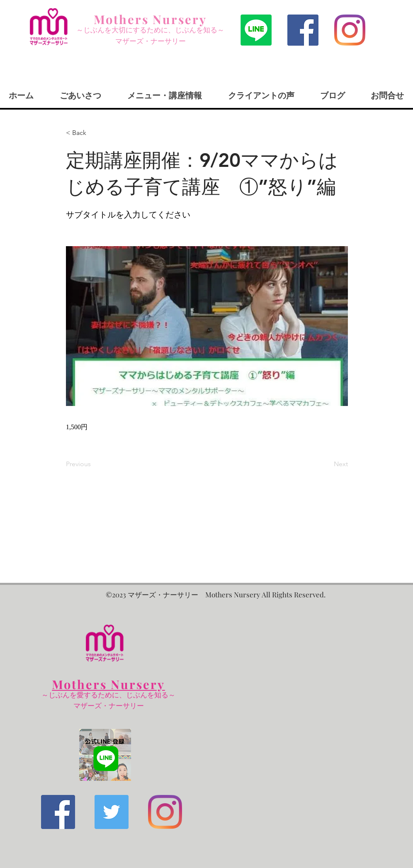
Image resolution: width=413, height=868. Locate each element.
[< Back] (93, 133)
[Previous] (93, 464)
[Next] (327, 464)
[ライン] (256, 30)
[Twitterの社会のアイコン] (112, 812)
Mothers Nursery (150, 19)
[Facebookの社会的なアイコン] (303, 30)
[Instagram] (350, 30)
